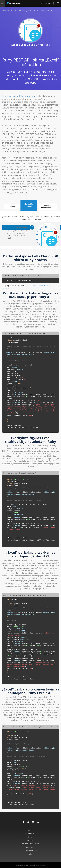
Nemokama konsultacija (30, 844)
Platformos (47, 207)
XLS (12, 231)
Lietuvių (46, 3)
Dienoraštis (30, 847)
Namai (30, 830)
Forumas (30, 840)
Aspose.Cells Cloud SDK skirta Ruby (18, 96)
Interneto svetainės (30, 851)
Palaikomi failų (29, 205)
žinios (30, 837)
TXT (8, 231)
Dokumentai (30, 834)
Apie (30, 854)
